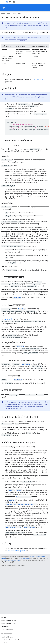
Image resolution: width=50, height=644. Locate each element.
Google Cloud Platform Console (10, 640)
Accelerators (5, 626)
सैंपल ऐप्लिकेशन (37, 80)
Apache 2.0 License (24, 559)
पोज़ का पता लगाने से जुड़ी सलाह (17, 551)
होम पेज (3, 14)
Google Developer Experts (9, 623)
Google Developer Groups (9, 620)
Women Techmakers (7, 629)
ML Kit (12, 2)
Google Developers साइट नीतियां (12, 560)
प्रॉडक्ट (9, 14)
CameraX (7, 319)
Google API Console (7, 637)
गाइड (3, 8)
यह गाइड (22, 40)
